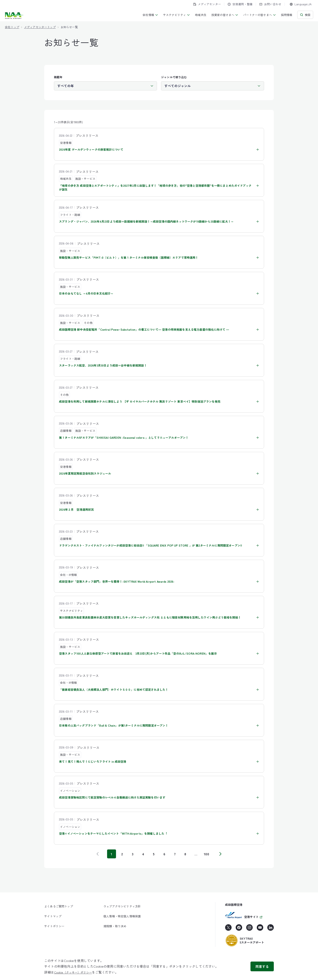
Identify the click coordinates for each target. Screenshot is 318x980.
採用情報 (287, 15)
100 (206, 854)
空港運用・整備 (240, 4)
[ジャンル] (213, 86)
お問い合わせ (270, 4)
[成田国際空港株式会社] (15, 16)
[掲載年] (105, 86)
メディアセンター (207, 4)
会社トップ (12, 27)
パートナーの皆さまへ (260, 15)
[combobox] (301, 4)
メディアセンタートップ (40, 27)
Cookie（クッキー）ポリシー (73, 972)
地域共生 (201, 15)
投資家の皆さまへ (225, 15)
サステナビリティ (177, 15)
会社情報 (150, 15)
